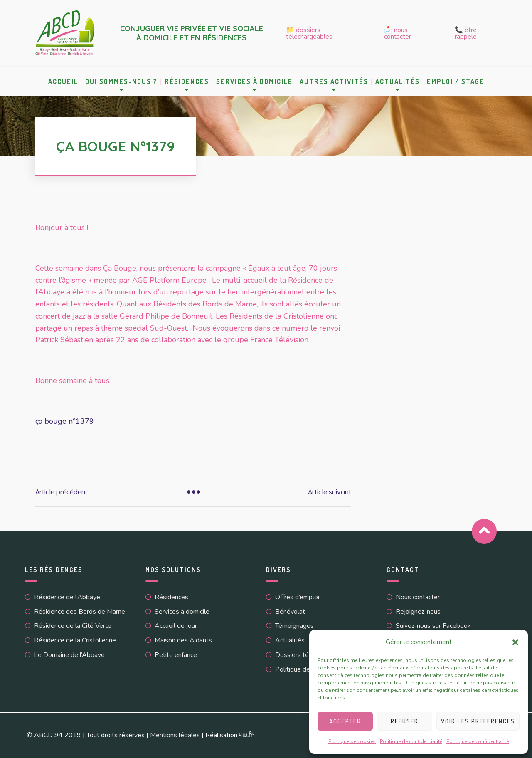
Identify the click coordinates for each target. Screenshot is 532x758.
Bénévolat (290, 612)
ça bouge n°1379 (65, 421)
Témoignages (294, 626)
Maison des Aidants (183, 640)
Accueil (63, 81)
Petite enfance (176, 655)
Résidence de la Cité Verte (73, 626)
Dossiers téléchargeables (312, 655)
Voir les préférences (478, 721)
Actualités (398, 81)
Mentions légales (175, 735)
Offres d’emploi (297, 597)
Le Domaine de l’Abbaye (69, 655)
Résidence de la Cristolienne (75, 640)
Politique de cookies (352, 741)
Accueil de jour (176, 626)
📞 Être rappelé (466, 33)
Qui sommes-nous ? (121, 81)
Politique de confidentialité (411, 741)
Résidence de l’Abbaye (67, 597)
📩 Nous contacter (398, 33)
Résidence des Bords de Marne (80, 612)
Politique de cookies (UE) (312, 669)
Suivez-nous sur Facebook (433, 626)
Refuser (405, 721)
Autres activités (334, 81)
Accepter (345, 721)
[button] (515, 642)
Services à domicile (254, 81)
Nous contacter (418, 597)
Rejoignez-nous (418, 612)
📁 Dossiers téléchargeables (309, 33)
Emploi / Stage (456, 81)
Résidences (187, 81)
